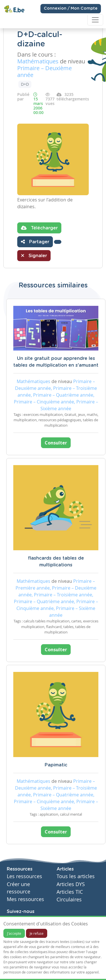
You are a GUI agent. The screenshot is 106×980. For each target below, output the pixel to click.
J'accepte (14, 933)
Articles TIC (70, 892)
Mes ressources (25, 899)
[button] (58, 242)
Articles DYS (71, 884)
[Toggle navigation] (95, 20)
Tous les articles (76, 876)
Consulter (56, 443)
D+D (25, 84)
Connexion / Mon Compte (71, 8)
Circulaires (69, 900)
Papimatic (56, 765)
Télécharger (39, 228)
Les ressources (24, 876)
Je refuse (37, 933)
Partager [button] (35, 242)
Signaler (34, 255)
